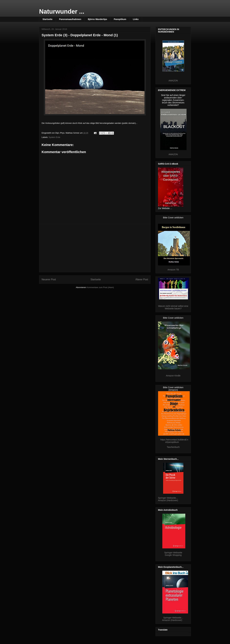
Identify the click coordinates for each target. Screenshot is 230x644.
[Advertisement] (95, 248)
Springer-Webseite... (168, 498)
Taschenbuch (173, 447)
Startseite (47, 19)
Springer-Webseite (173, 553)
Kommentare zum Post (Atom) (100, 287)
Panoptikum (120, 19)
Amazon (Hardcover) (168, 500)
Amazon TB (173, 270)
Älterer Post (142, 279)
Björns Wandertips (97, 19)
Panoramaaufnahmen (70, 19)
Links (136, 19)
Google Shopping (173, 555)
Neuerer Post (49, 279)
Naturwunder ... (62, 11)
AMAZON (173, 81)
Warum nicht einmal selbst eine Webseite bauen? (173, 307)
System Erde (54, 137)
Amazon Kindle (173, 376)
